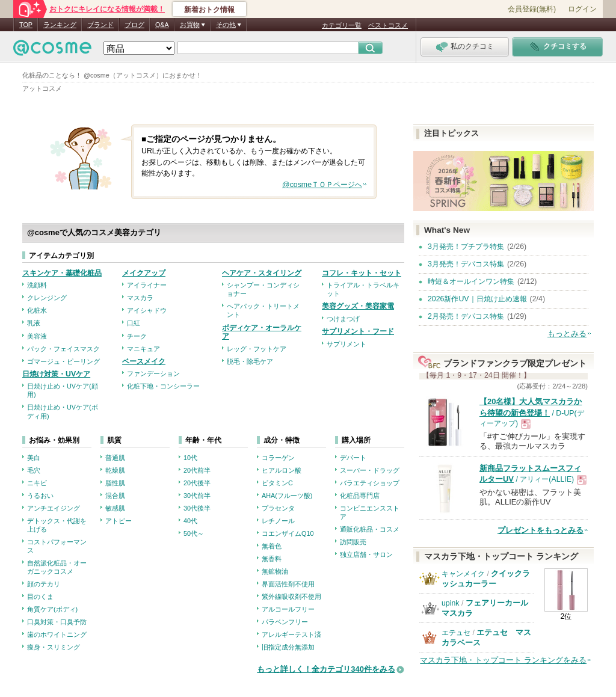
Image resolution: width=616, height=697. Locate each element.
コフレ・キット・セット (362, 273)
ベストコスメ (388, 25)
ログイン (582, 9)
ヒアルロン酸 (282, 470)
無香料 (272, 559)
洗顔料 (37, 285)
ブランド (100, 25)
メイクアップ (144, 273)
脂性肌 (115, 483)
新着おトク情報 (209, 10)
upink (451, 603)
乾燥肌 (115, 470)
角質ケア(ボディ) (52, 609)
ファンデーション (153, 373)
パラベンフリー (285, 622)
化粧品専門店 (360, 496)
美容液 (37, 336)
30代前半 (197, 496)
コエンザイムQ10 (288, 533)
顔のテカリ (44, 584)
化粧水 (37, 310)
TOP (26, 25)
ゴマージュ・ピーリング (63, 361)
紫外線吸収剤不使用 (291, 597)
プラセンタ (278, 508)
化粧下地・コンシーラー (163, 386)
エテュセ (456, 633)
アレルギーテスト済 (291, 634)
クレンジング (47, 298)
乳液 (34, 323)
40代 (190, 521)
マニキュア (143, 349)
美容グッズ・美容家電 (358, 306)
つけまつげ (343, 319)
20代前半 (197, 470)
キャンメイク (463, 574)
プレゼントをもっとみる (541, 530)
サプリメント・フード (358, 331)
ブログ (134, 25)
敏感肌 (115, 508)
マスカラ (140, 298)
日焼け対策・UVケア (56, 374)
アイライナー (147, 285)
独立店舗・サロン (366, 554)
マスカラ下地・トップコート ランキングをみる (503, 660)
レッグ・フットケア (257, 349)
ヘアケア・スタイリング (262, 273)
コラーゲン (278, 458)
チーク (137, 336)
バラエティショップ (370, 483)
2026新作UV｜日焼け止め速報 (477, 299)
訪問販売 (353, 542)
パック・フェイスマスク (63, 349)
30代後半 (197, 508)
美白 (34, 458)
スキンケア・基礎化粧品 (62, 273)
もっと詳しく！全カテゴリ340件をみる (326, 669)
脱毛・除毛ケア (250, 361)
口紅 (134, 323)
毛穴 (34, 470)
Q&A (162, 25)
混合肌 (115, 496)
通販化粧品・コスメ (370, 529)
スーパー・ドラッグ (370, 470)
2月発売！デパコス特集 (466, 316)
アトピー (119, 521)
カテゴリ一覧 (342, 25)
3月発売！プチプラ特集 (466, 247)
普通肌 (115, 458)
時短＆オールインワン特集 (471, 281)
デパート (353, 458)
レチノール (278, 521)
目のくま (40, 597)
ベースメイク (144, 361)
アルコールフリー (288, 609)
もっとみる (567, 333)
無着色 (272, 546)
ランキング (60, 25)
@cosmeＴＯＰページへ (322, 185)
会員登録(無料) (532, 9)
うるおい (40, 496)
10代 (190, 458)
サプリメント (346, 344)
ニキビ (37, 483)
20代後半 (197, 483)
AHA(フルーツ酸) (287, 496)
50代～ (194, 533)
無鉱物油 (275, 571)
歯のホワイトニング (57, 634)
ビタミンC (277, 483)
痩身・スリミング (54, 647)
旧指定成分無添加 (288, 647)
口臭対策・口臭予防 (57, 622)
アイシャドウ (147, 310)
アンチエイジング (54, 508)
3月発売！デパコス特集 (466, 264)
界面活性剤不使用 (288, 584)
